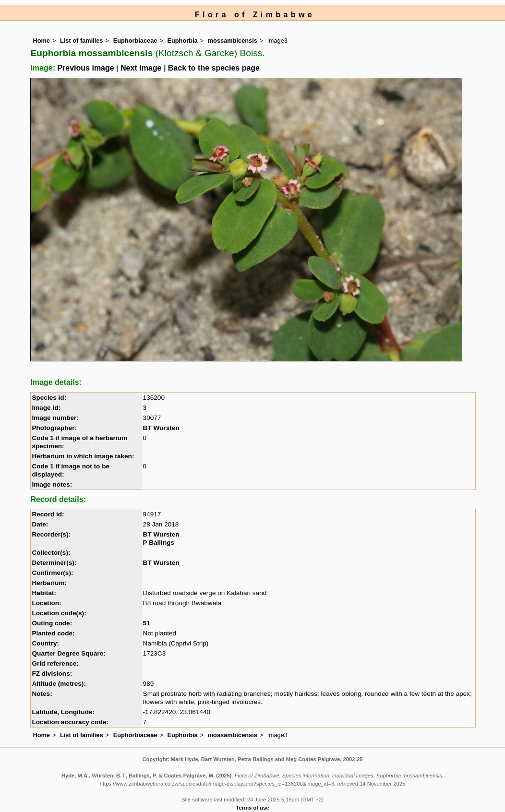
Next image (141, 68)
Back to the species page (214, 68)
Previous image (85, 68)
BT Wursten (161, 428)
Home (41, 41)
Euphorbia (182, 41)
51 (147, 623)
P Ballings (159, 543)
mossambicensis (233, 41)
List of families (82, 41)
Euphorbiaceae (135, 41)
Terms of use (253, 808)
